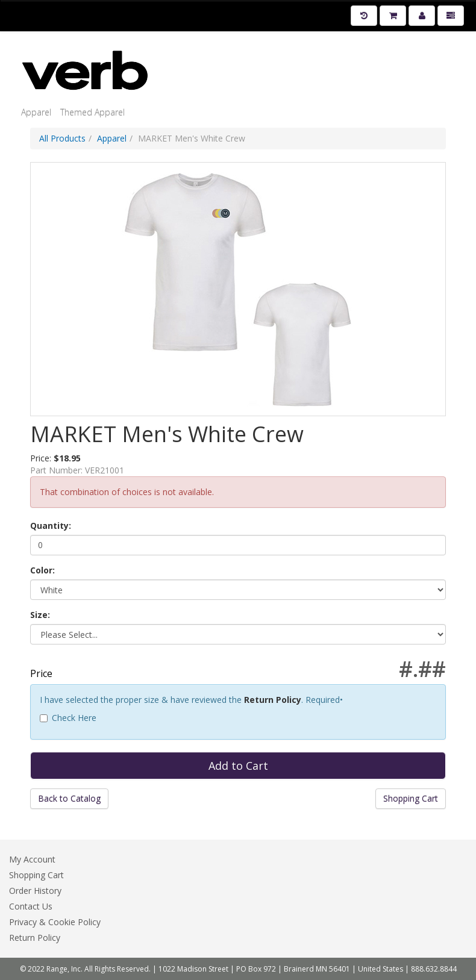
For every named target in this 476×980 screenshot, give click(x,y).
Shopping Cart (411, 798)
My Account (32, 859)
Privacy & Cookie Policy (55, 922)
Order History (35, 891)
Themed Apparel (92, 112)
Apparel (36, 112)
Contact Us (31, 906)
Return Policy (273, 700)
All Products (62, 138)
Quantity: (51, 526)
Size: (40, 615)
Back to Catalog (69, 798)
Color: (42, 570)
